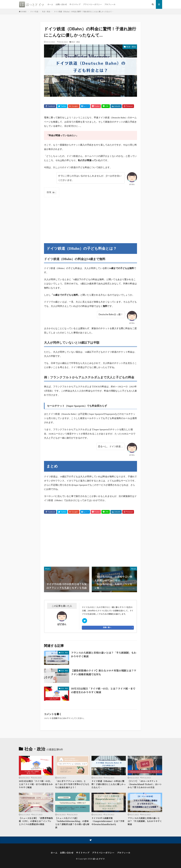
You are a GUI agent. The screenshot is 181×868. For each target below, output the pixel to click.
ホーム (50, 4)
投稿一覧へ (107, 627)
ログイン (68, 718)
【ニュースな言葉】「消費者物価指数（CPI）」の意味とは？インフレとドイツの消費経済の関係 (36, 821)
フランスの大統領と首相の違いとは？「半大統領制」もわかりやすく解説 (104, 654)
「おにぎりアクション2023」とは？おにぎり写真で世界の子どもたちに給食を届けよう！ (72, 784)
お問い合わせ (61, 4)
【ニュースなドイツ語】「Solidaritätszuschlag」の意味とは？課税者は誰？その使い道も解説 (72, 823)
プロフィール (110, 4)
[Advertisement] (90, 218)
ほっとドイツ (99, 859)
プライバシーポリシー (92, 4)
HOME (24, 12)
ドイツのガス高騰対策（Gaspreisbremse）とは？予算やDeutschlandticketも (108, 821)
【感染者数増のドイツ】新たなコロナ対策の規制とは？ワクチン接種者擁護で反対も (104, 672)
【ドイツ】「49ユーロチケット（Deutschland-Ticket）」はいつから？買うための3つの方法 (145, 784)
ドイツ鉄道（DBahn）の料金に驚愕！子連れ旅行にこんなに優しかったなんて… (84, 12)
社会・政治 (46, 12)
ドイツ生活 (34, 12)
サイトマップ (75, 4)
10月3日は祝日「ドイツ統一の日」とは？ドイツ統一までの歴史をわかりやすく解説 (103, 690)
